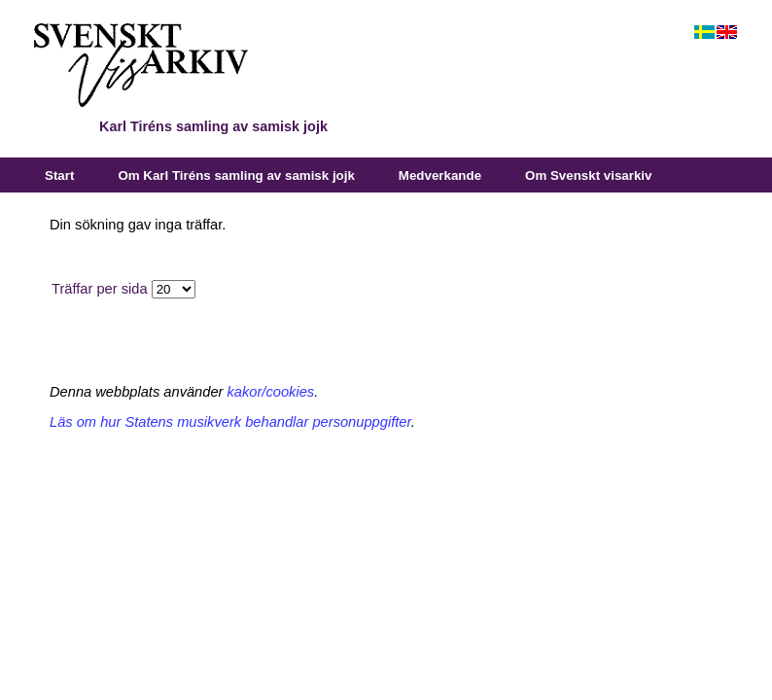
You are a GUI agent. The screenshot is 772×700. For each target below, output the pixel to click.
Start (59, 175)
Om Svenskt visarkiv (588, 175)
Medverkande (440, 175)
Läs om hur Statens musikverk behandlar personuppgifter (230, 422)
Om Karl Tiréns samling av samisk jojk (236, 175)
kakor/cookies (271, 392)
